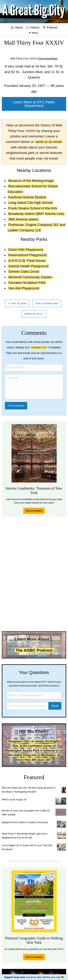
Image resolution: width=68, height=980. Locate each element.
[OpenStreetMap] (48, 59)
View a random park (47, 303)
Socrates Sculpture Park (27, 283)
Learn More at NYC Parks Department (34, 104)
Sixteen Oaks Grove (24, 272)
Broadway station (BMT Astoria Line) (36, 214)
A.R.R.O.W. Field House (27, 261)
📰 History (33, 27)
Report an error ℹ (34, 314)
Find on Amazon (34, 511)
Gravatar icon (39, 347)
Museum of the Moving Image (31, 181)
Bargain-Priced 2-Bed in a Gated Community (25, 822)
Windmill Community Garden (30, 277)
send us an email (49, 142)
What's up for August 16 (14, 800)
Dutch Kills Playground (26, 250)
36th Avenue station (23, 219)
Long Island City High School (30, 203)
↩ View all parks (17, 303)
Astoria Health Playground (28, 266)
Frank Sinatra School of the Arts (33, 208)
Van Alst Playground (24, 288)
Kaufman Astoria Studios (27, 197)
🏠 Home (17, 27)
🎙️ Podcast (50, 27)
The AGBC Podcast (34, 650)
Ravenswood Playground (27, 255)
